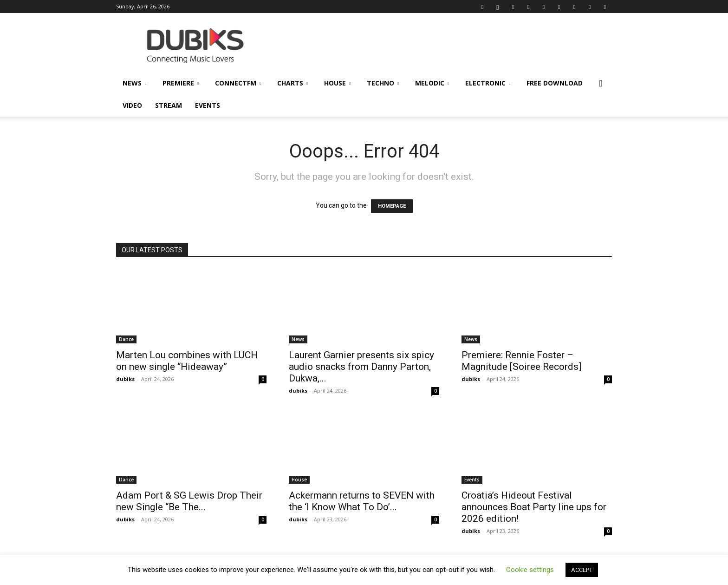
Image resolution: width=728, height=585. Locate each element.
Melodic (432, 83)
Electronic (488, 83)
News (134, 83)
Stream (169, 105)
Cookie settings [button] (530, 570)
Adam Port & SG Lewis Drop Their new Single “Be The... (189, 501)
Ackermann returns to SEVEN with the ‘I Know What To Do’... (362, 501)
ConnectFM (238, 83)
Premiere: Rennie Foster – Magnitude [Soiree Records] (521, 361)
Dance (126, 339)
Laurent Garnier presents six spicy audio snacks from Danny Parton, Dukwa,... (361, 367)
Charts (292, 83)
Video (132, 105)
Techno (383, 83)
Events (208, 105)
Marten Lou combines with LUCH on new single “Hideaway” (187, 361)
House (337, 83)
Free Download (555, 83)
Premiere (181, 83)
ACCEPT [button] (582, 570)
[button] (601, 84)
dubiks (125, 379)
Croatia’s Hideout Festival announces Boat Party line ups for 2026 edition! (534, 507)
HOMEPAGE (392, 206)
